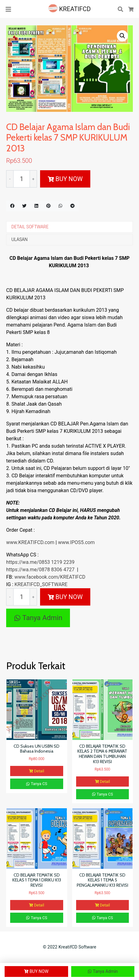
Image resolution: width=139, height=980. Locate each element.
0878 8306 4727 (57, 570)
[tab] (69, 227)
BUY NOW (65, 179)
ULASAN (19, 239)
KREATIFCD (70, 9)
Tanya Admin (38, 618)
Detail (37, 771)
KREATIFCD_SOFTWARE (41, 584)
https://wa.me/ (22, 562)
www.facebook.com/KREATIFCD (50, 577)
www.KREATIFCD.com (31, 542)
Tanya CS (37, 784)
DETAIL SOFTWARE (30, 227)
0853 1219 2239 (57, 562)
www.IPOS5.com (76, 542)
